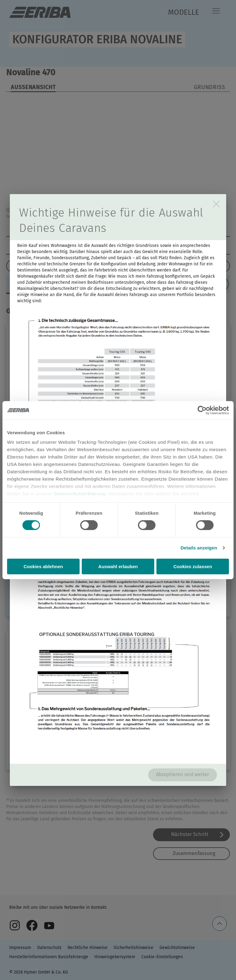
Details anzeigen (199, 548)
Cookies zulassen (193, 566)
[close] (216, 204)
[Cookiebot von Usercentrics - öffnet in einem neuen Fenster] (202, 410)
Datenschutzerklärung (80, 494)
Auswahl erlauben (118, 566)
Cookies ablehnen (43, 566)
